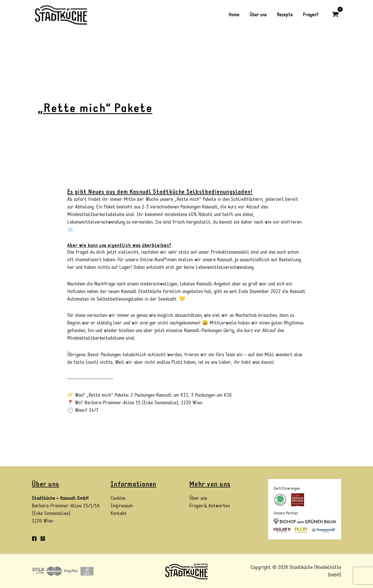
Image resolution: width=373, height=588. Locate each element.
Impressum (122, 506)
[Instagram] (43, 539)
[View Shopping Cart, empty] (335, 15)
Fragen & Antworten (210, 506)
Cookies (118, 498)
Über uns (198, 498)
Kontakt (119, 513)
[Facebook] (34, 539)
